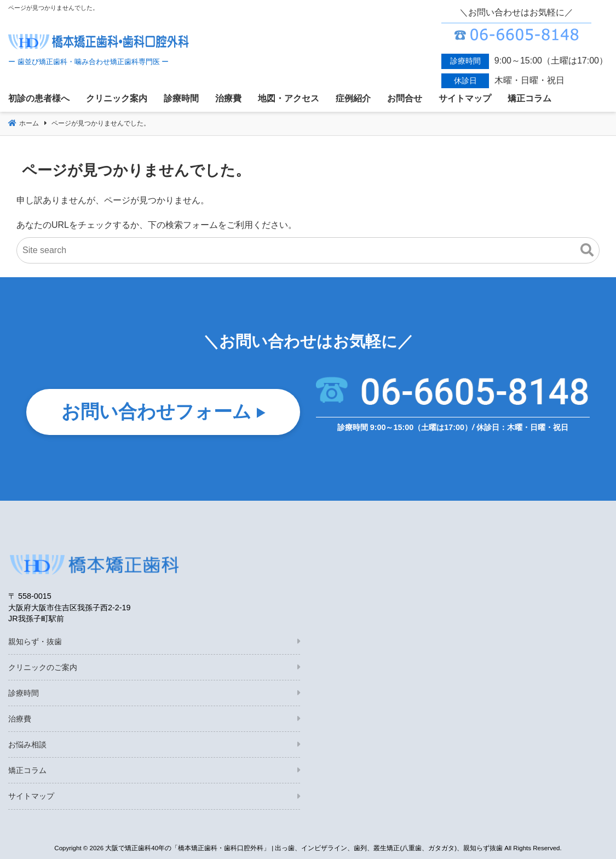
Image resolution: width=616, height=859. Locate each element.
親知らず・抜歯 (35, 642)
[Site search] (308, 250)
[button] (587, 250)
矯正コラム (27, 770)
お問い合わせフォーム (156, 412)
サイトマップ (31, 796)
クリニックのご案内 (43, 667)
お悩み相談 (27, 745)
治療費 (20, 719)
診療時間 (24, 693)
